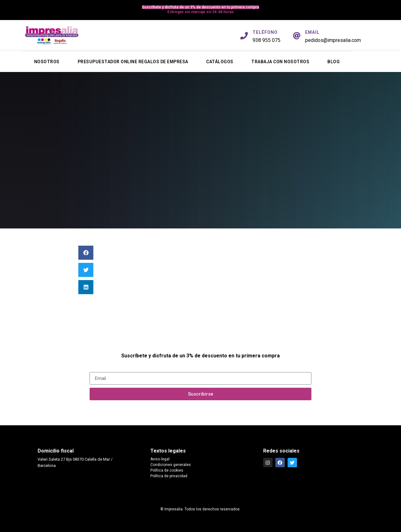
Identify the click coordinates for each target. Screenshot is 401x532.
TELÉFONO (265, 32)
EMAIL (312, 32)
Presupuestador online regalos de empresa (133, 62)
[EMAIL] (297, 36)
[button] (86, 253)
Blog (333, 62)
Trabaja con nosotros (280, 62)
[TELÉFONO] (244, 36)
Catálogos (220, 62)
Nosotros (47, 62)
